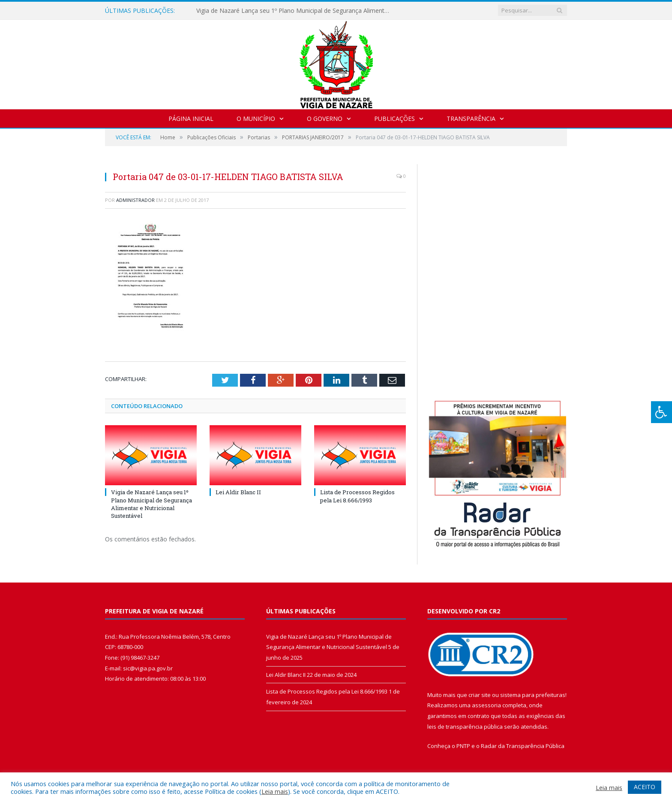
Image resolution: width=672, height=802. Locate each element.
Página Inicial (191, 119)
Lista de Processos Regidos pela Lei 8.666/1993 (357, 496)
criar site (480, 695)
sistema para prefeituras (533, 695)
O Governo (325, 119)
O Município (256, 119)
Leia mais (275, 791)
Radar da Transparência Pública (523, 746)
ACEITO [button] (645, 787)
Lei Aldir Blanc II (238, 492)
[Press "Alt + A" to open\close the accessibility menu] (661, 412)
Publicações (394, 119)
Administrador (135, 200)
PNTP (463, 746)
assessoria (486, 705)
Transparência (471, 119)
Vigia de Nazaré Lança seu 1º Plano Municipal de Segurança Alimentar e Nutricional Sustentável (295, 11)
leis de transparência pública (465, 727)
